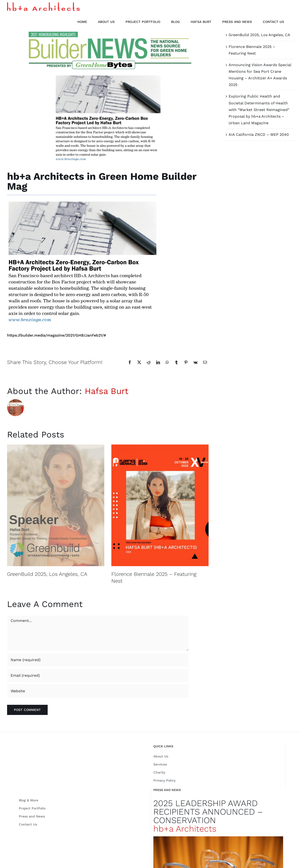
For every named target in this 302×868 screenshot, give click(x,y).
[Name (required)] (98, 660)
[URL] (98, 691)
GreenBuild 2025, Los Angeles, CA (47, 574)
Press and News (32, 816)
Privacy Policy (164, 780)
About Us (161, 756)
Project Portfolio (32, 808)
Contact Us (28, 824)
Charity (159, 772)
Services (160, 764)
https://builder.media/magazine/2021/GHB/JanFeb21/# (57, 335)
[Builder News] (108, 97)
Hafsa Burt (107, 391)
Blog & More (29, 800)
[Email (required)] (98, 676)
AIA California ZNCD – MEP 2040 (259, 135)
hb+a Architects (185, 829)
